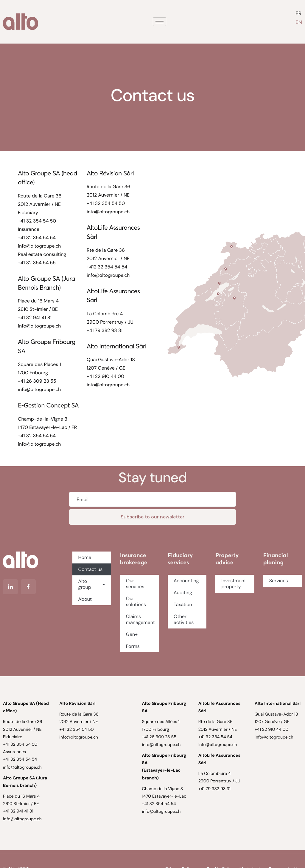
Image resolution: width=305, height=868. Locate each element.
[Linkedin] (10, 587)
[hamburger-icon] (159, 22)
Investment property (234, 584)
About (85, 599)
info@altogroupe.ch (39, 246)
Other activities (184, 619)
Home (85, 557)
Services (279, 581)
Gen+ (132, 634)
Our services (135, 584)
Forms (133, 646)
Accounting (187, 581)
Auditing (183, 593)
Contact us (91, 569)
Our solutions (137, 601)
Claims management (141, 619)
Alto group (92, 584)
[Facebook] (28, 587)
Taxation (183, 604)
